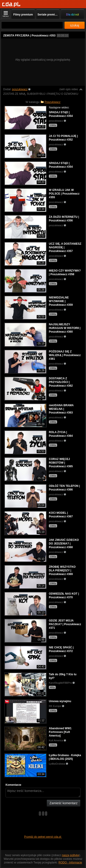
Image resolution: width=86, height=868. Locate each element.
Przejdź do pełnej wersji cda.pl (43, 837)
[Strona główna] (11, 4)
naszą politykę (71, 855)
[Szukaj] (32, 25)
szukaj (75, 25)
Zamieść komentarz (64, 803)
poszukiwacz (20, 89)
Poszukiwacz (52, 102)
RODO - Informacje (70, 863)
